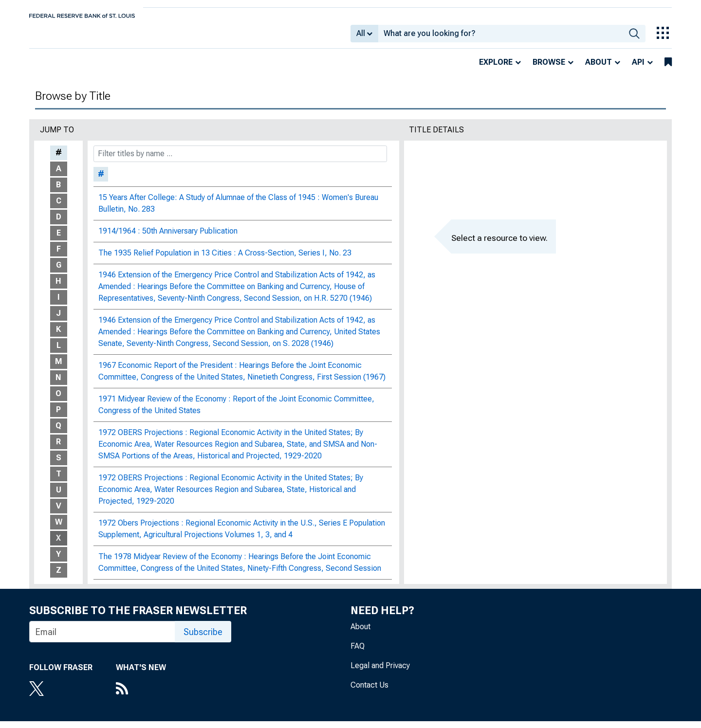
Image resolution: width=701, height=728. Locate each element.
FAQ (358, 653)
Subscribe (203, 639)
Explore (496, 69)
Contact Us (369, 692)
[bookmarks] (668, 69)
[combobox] (501, 37)
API (638, 69)
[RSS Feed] (141, 696)
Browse (549, 69)
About (599, 69)
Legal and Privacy (380, 672)
